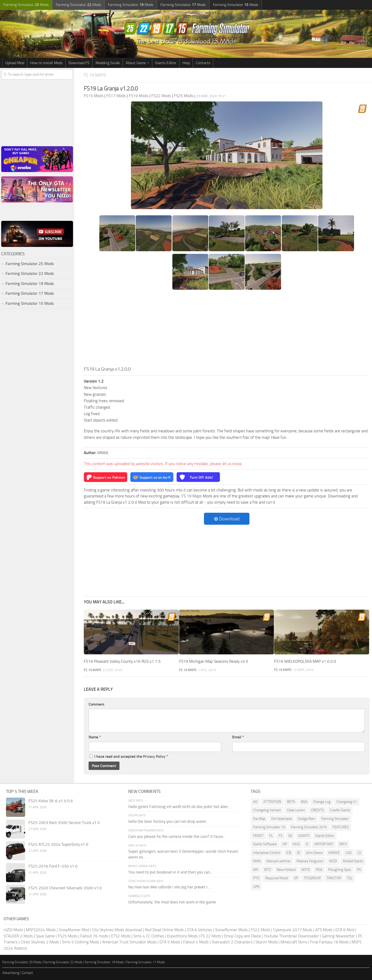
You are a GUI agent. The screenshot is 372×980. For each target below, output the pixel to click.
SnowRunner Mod (74, 930)
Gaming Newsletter (338, 936)
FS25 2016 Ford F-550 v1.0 (53, 866)
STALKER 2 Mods (18, 936)
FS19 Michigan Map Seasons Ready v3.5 (214, 661)
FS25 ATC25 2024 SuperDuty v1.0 (58, 844)
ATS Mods (324, 930)
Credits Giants (340, 810)
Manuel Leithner (279, 861)
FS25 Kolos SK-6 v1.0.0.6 (51, 801)
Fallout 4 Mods (196, 942)
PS (359, 869)
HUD (296, 844)
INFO (343, 844)
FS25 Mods (68, 936)
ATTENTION (272, 802)
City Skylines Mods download (117, 930)
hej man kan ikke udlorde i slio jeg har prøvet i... (169, 887)
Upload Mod (15, 63)
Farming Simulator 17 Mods (30, 293)
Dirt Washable (282, 819)
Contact (27, 973)
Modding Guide (108, 63)
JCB (289, 852)
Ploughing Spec (340, 869)
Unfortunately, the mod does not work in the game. (173, 902)
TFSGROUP (312, 878)
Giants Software (265, 844)
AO (255, 802)
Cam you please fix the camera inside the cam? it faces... (177, 836)
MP (256, 869)
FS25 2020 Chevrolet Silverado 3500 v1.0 (65, 888)
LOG (349, 852)
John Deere (314, 852)
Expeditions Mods (182, 936)
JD (299, 852)
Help (186, 63)
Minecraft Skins (294, 942)
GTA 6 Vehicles (200, 930)
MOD (333, 861)
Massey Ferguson (310, 861)
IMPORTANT (324, 844)
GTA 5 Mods (170, 942)
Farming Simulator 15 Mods (30, 303)
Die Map (259, 819)
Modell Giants (353, 861)
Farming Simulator (335, 819)
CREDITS (317, 810)
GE (290, 835)
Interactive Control (267, 852)
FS (281, 835)
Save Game (45, 936)
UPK (256, 886)
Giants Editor (166, 63)
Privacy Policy (154, 756)
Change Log (322, 802)
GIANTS (304, 835)
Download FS (79, 63)
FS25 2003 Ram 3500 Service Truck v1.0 (64, 822)
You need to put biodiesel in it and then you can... (171, 872)
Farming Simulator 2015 (309, 827)
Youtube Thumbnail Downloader (291, 936)
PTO (256, 878)
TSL (350, 878)
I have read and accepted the (129, 756)
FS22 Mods (260, 930)
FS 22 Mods (211, 936)
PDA (319, 869)
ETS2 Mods (121, 936)
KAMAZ (334, 852)
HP (285, 844)
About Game (136, 63)
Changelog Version (267, 810)
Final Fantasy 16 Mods (329, 942)
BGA (304, 802)
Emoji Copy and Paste (242, 936)
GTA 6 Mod (345, 930)
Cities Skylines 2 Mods (40, 942)
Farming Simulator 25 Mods (30, 264)
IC (307, 844)
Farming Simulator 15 (269, 827)
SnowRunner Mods (231, 930)
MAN (257, 861)
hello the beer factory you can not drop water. (168, 821)
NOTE (306, 869)
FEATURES (341, 827)
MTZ (268, 869)
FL (271, 835)
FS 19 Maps (96, 75)
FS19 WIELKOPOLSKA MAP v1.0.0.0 (305, 661)
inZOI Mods (13, 930)
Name (95, 737)
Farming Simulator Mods (25, 5)
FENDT (258, 835)
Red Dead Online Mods (164, 930)
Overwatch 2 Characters (232, 942)
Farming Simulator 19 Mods (30, 284)
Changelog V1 (347, 802)
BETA (291, 802)
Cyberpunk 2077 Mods (293, 930)
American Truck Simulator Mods (129, 942)
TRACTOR (334, 878)
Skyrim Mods (267, 942)
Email (238, 737)
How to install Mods (46, 63)
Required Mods (277, 878)
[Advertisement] (227, 329)
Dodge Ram (307, 819)
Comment (96, 704)
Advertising (11, 973)
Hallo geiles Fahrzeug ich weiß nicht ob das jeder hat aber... (180, 806)
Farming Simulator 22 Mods (30, 273)
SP (296, 878)
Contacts (203, 63)
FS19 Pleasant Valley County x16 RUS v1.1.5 (122, 661)
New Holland (286, 869)
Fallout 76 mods (94, 936)
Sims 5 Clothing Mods (81, 942)
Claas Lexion (296, 810)
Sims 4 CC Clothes (149, 936)
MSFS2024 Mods (41, 930)
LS (359, 852)
